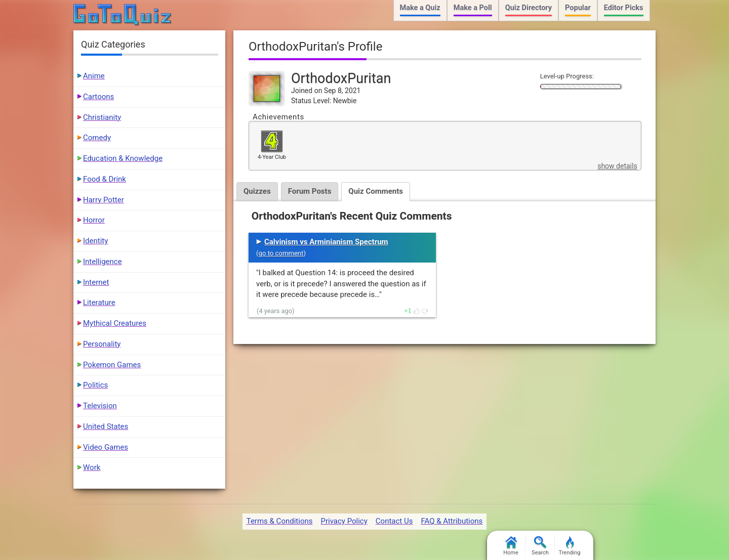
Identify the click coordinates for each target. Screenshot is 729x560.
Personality (102, 344)
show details (617, 166)
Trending (570, 546)
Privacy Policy (344, 521)
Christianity (102, 117)
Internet (96, 282)
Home (511, 546)
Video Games (106, 447)
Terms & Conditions (280, 521)
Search (540, 546)
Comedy (97, 138)
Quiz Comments (376, 191)
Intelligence (103, 262)
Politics (95, 385)
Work (92, 467)
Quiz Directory (529, 8)
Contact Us (394, 521)
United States (106, 426)
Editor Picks (624, 8)
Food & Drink (105, 179)
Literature (99, 303)
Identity (95, 241)
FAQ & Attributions (452, 521)
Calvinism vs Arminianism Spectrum (326, 242)
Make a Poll (473, 8)
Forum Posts (310, 191)
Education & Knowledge (123, 158)
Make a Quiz (420, 8)
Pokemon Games (112, 365)
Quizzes (257, 191)
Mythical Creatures (115, 323)
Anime (94, 76)
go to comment (281, 253)
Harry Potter (104, 200)
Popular (578, 8)
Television (100, 406)
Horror (94, 220)
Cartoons (98, 97)
